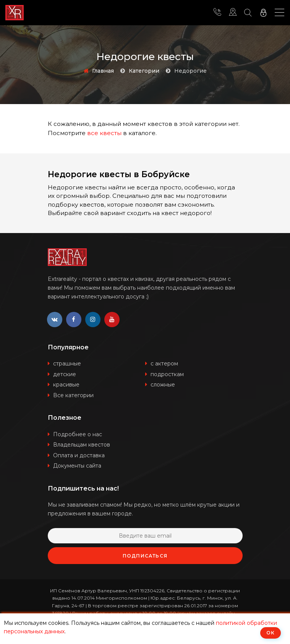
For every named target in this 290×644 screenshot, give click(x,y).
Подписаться (145, 556)
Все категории (73, 395)
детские (65, 374)
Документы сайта (77, 466)
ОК (271, 633)
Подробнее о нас (78, 434)
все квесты (104, 133)
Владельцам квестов (82, 445)
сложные (163, 385)
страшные (67, 364)
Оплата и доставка (79, 455)
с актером (164, 364)
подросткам (167, 374)
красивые (66, 385)
